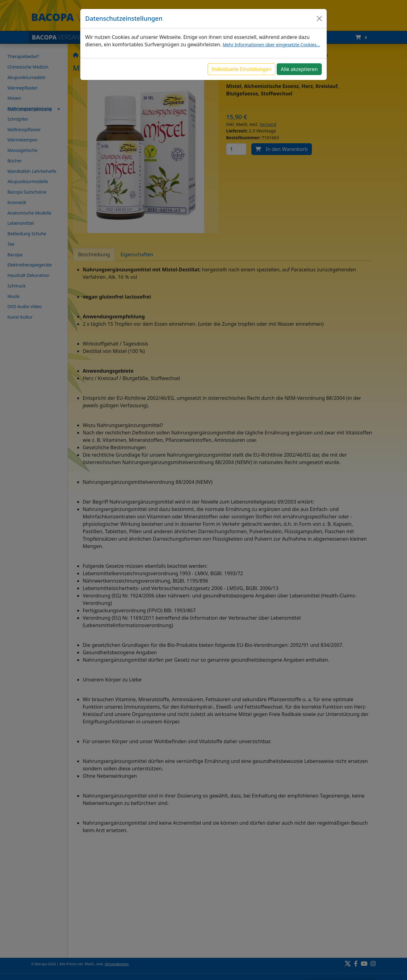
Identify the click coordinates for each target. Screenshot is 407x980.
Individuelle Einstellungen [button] (241, 69)
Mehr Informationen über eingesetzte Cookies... (271, 45)
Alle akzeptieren (299, 69)
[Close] (319, 19)
